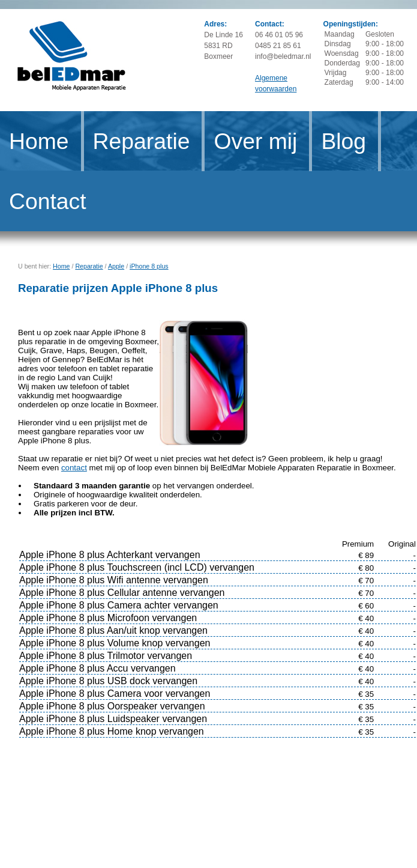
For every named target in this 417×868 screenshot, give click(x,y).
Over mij (255, 141)
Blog (343, 141)
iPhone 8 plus (149, 266)
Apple (116, 266)
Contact (48, 201)
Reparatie (142, 141)
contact (74, 468)
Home (39, 141)
